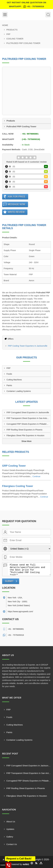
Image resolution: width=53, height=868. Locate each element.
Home (5, 25)
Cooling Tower (15, 39)
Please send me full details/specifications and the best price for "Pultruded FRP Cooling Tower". (29, 569)
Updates (10, 829)
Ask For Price (17, 197)
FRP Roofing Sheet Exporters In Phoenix (24, 430)
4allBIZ (26, 864)
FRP (8, 34)
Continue (36, 476)
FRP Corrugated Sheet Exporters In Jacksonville (28, 412)
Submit (9, 581)
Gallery (10, 837)
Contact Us (12, 844)
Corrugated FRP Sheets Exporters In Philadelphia (28, 424)
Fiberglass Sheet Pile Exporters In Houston (25, 435)
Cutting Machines (14, 380)
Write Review (16, 212)
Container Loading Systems (19, 391)
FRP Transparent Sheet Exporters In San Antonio (28, 418)
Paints (9, 385)
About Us (11, 822)
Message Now (16, 204)
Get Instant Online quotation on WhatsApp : (26, 5)
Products (12, 30)
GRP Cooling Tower (14, 466)
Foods (9, 374)
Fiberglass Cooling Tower (18, 486)
